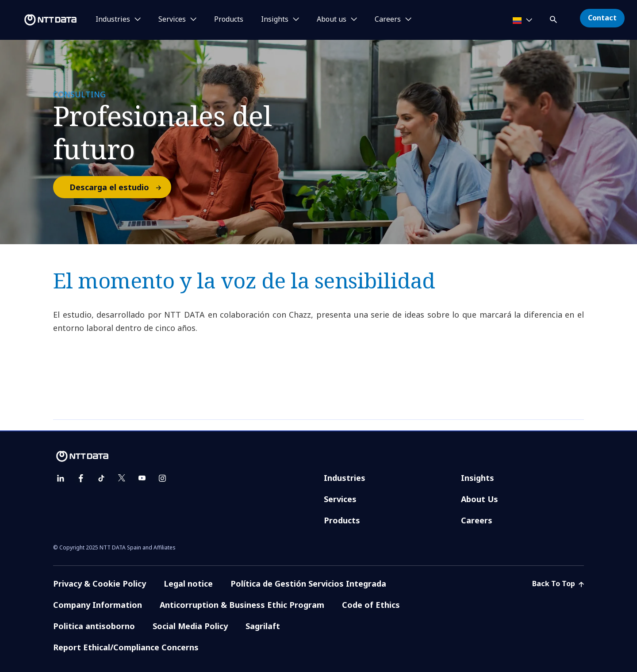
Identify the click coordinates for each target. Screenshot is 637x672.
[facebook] (81, 478)
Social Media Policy (190, 626)
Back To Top (558, 584)
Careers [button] (388, 19)
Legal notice (188, 584)
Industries (345, 478)
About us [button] (332, 19)
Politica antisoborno (94, 626)
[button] (554, 18)
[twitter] (122, 478)
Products (229, 19)
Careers (477, 520)
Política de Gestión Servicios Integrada (308, 584)
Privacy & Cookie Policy (100, 584)
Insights (478, 478)
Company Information (98, 605)
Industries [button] (113, 19)
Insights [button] (275, 19)
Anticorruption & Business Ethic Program (242, 605)
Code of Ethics (371, 605)
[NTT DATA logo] (40, 20)
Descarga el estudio (120, 187)
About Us (480, 499)
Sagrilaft (263, 626)
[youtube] (142, 478)
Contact (602, 18)
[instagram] (162, 478)
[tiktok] (101, 478)
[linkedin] (61, 478)
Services (340, 499)
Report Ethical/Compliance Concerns (126, 647)
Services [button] (172, 19)
